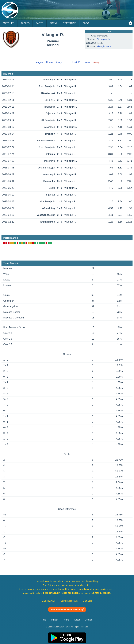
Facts (40, 23)
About (77, 620)
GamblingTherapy (69, 601)
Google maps (104, 46)
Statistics (70, 23)
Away (59, 62)
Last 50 (76, 62)
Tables (25, 23)
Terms (66, 620)
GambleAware (49, 601)
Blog (86, 23)
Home (49, 62)
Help (44, 620)
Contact (89, 620)
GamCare (88, 601)
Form (53, 23)
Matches (9, 23)
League (39, 62)
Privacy (55, 620)
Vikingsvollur (104, 39)
